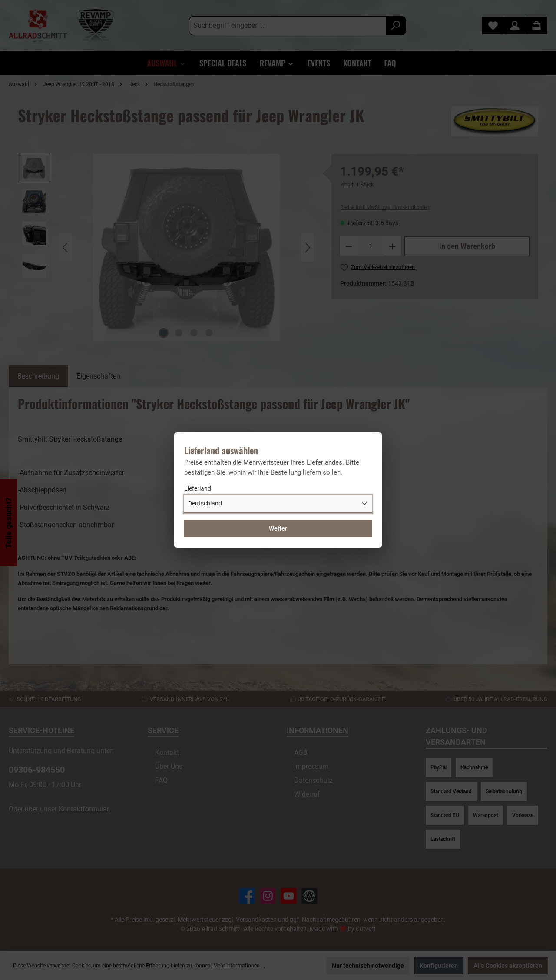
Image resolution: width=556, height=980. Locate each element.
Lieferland (198, 488)
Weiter (278, 528)
